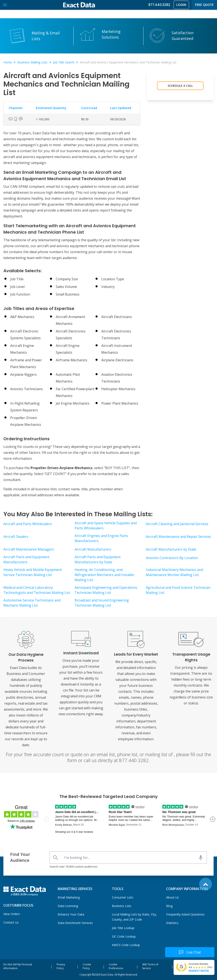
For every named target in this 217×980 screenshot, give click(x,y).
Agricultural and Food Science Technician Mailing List (178, 590)
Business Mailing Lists (32, 62)
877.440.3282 (159, 5)
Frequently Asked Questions (185, 914)
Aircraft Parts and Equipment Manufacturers (26, 559)
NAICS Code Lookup (126, 945)
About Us (172, 897)
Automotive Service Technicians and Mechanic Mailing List (32, 603)
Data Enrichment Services (75, 923)
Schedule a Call (180, 86)
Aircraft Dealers (16, 537)
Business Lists (122, 906)
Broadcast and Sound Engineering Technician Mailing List (102, 603)
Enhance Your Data (71, 914)
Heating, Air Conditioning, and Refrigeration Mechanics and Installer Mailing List (104, 575)
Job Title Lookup (123, 928)
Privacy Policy (61, 966)
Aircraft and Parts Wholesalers (28, 524)
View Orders (12, 914)
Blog (169, 906)
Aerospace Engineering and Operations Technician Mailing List (106, 590)
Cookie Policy (87, 966)
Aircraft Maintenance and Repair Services (178, 537)
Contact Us (11, 922)
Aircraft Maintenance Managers (29, 549)
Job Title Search (64, 62)
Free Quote (204, 5)
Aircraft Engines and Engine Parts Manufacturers (101, 538)
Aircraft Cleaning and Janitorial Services (177, 524)
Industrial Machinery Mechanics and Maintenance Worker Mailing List (174, 572)
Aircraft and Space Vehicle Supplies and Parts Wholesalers (106, 526)
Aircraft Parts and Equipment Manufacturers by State (98, 559)
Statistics (172, 923)
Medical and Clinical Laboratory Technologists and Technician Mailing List (37, 590)
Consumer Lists (123, 897)
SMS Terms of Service (150, 966)
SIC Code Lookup (124, 936)
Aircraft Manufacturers (93, 549)
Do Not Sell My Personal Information (18, 966)
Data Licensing (68, 906)
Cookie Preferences (116, 966)
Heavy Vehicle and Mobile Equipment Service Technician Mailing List (33, 572)
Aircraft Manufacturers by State (171, 549)
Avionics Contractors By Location (172, 558)
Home (8, 62)
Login (181, 5)
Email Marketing (69, 897)
